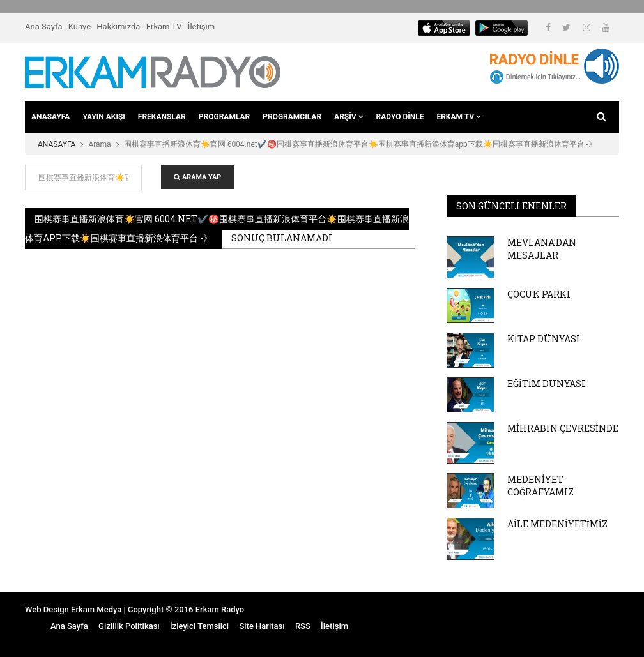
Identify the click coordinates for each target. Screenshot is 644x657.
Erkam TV (164, 26)
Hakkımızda (118, 26)
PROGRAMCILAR (292, 117)
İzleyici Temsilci (199, 626)
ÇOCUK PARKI (539, 294)
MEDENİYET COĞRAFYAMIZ (540, 486)
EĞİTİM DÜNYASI (546, 383)
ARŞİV (349, 117)
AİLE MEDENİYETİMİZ (557, 524)
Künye (80, 26)
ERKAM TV (459, 117)
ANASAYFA (50, 117)
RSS (303, 626)
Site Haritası (262, 626)
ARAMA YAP (197, 177)
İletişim (201, 26)
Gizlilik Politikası (129, 626)
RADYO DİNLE (400, 117)
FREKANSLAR (162, 117)
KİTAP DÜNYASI (544, 339)
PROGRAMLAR (224, 117)
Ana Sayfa (43, 26)
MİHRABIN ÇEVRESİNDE (563, 428)
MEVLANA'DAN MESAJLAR (542, 249)
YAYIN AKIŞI (103, 117)
